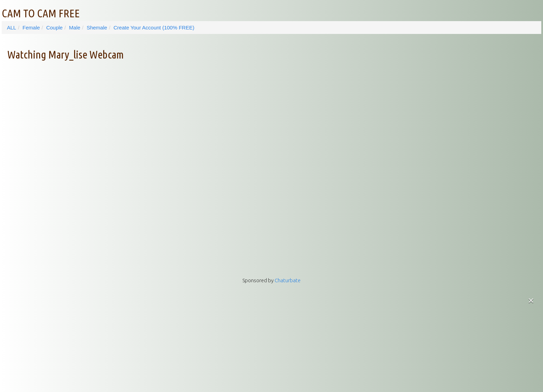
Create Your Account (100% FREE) (154, 28)
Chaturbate (288, 280)
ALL (12, 28)
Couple (54, 28)
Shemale (97, 28)
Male (75, 28)
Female (31, 28)
